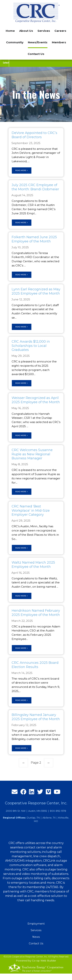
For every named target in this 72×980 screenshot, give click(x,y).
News (36, 937)
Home (10, 31)
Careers (60, 31)
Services (36, 930)
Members (59, 42)
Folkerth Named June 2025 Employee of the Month (34, 239)
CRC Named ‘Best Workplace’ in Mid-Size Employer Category (31, 510)
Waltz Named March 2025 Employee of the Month (33, 565)
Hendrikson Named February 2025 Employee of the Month (36, 613)
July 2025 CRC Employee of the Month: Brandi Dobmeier (35, 187)
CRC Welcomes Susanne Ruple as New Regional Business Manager (32, 454)
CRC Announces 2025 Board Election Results (35, 665)
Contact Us (36, 54)
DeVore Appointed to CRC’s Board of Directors (34, 135)
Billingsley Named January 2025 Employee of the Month (36, 717)
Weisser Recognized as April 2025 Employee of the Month (36, 400)
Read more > (22, 170)
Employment (36, 924)
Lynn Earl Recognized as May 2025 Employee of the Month (36, 291)
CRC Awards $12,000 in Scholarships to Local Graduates (31, 346)
